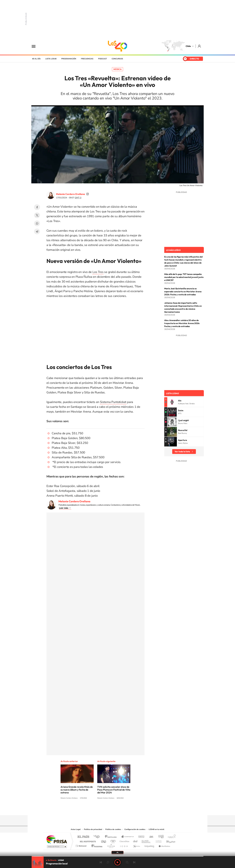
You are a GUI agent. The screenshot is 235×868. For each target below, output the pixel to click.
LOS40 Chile (117, 46)
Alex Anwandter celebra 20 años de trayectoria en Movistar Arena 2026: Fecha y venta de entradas (182, 323)
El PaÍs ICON (124, 845)
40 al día (36, 59)
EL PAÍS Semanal (146, 841)
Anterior (101, 862)
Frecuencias (87, 59)
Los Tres (98, 272)
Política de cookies (113, 829)
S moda (136, 845)
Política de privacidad (93, 829)
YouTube (112, 809)
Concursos (117, 59)
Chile (188, 46)
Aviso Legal (76, 829)
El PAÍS (83, 837)
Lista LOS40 (51, 59)
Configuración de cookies (135, 829)
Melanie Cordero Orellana (71, 194)
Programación (69, 59)
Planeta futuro (157, 841)
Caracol (171, 837)
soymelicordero (88, 194)
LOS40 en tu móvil (156, 829)
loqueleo (150, 845)
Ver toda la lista (182, 452)
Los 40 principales (98, 837)
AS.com (150, 837)
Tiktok (100, 809)
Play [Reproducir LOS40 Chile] (117, 862)
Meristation (164, 845)
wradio (112, 841)
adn (160, 837)
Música (117, 69)
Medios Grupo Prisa (57, 847)
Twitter (37, 215)
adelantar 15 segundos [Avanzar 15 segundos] (127, 862)
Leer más (64, 508)
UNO (104, 841)
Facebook (37, 207)
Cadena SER (140, 837)
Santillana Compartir (128, 837)
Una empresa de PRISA (57, 839)
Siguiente (134, 862)
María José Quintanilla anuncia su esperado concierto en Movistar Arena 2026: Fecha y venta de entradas (183, 292)
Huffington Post (87, 841)
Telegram (37, 231)
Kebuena (168, 841)
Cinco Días (124, 841)
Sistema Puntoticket (113, 402)
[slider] (117, 856)
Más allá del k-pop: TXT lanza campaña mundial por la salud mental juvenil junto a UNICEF (184, 277)
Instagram (106, 809)
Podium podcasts (111, 845)
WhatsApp (37, 223)
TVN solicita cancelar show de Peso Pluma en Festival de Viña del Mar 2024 (114, 790)
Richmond (81, 845)
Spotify (129, 809)
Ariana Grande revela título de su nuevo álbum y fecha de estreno (77, 790)
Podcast (103, 59)
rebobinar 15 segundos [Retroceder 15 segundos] (108, 862)
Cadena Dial (135, 841)
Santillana (112, 837)
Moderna (96, 845)
